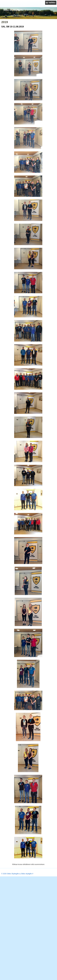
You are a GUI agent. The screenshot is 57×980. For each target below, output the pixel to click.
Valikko (52, 2)
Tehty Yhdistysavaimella (10, 871)
